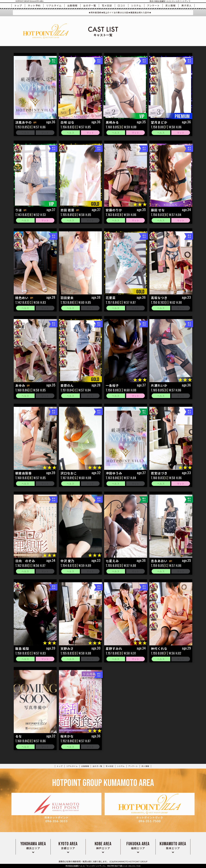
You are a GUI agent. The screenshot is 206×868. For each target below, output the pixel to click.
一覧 (90, 6)
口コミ (122, 6)
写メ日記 (107, 6)
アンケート (153, 6)
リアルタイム (54, 6)
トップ (18, 6)
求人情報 (171, 6)
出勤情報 (73, 6)
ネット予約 (34, 6)
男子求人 (187, 6)
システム (136, 6)
